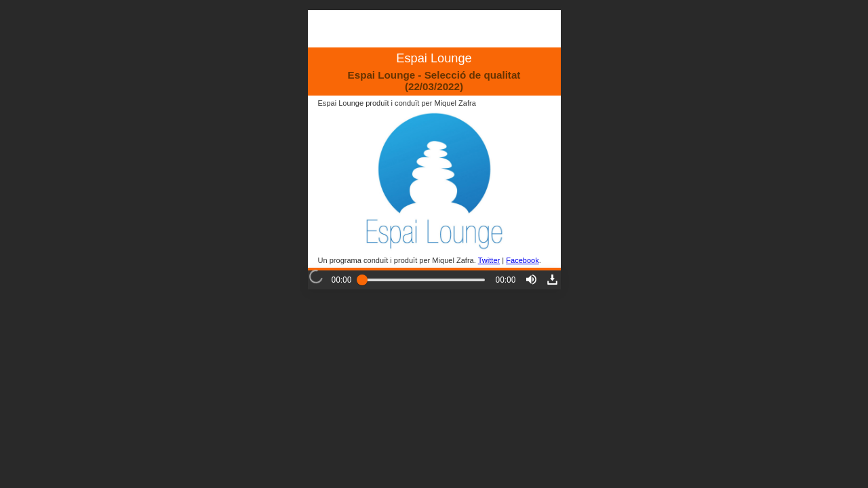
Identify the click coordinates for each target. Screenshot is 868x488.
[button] (531, 280)
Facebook (522, 260)
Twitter (489, 260)
